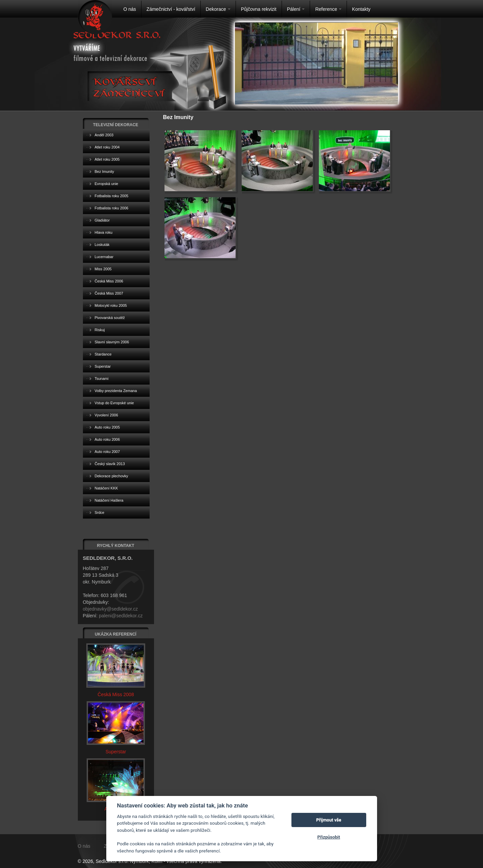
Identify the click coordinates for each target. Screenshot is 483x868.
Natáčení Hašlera (109, 500)
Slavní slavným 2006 (112, 342)
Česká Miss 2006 (109, 281)
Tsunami (102, 379)
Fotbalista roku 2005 (112, 196)
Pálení (296, 9)
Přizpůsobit (328, 837)
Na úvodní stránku (95, 17)
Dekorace (218, 9)
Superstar (103, 366)
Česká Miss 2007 (109, 293)
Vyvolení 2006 (106, 415)
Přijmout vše (329, 820)
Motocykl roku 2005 (111, 305)
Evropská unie (107, 184)
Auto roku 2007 (107, 452)
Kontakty (361, 9)
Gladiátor (102, 220)
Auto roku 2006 (107, 439)
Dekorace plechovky (112, 476)
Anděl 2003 (104, 135)
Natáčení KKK (106, 488)
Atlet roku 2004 (107, 147)
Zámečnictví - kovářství (171, 9)
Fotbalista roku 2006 (112, 208)
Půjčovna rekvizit (259, 9)
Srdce (100, 512)
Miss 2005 (103, 269)
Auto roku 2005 (107, 427)
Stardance (103, 354)
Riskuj (100, 330)
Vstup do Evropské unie (114, 403)
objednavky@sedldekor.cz (111, 609)
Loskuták (102, 245)
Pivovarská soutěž (110, 318)
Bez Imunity (104, 172)
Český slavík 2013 (110, 464)
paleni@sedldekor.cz (121, 616)
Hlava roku (104, 232)
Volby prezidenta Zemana (116, 391)
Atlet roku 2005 (107, 159)
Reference (328, 9)
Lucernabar (104, 257)
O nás (130, 9)
